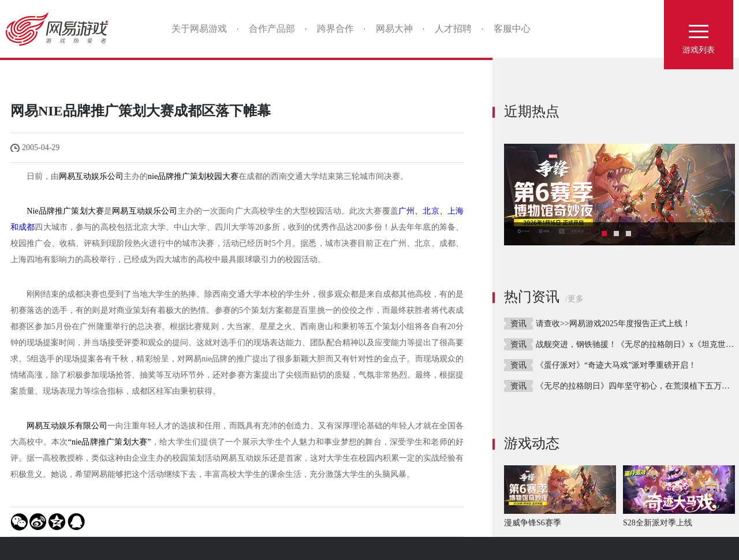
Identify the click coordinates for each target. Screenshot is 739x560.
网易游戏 (61, 29)
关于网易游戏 (199, 29)
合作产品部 (272, 29)
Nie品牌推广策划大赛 (65, 211)
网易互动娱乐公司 (91, 176)
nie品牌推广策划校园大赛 (193, 176)
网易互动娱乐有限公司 (67, 426)
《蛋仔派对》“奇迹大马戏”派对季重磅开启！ (616, 365)
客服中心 (512, 29)
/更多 (574, 299)
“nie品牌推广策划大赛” (110, 442)
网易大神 (394, 29)
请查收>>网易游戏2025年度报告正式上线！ (613, 324)
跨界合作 (335, 29)
